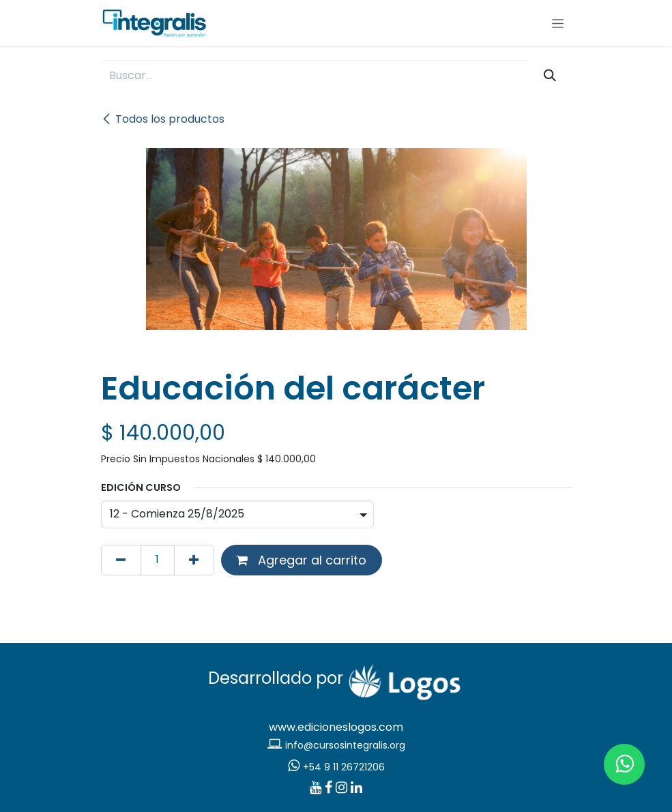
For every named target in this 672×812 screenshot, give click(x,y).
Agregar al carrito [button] (301, 560)
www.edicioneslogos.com (336, 727)
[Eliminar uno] (121, 560)
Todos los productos (163, 119)
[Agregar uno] (194, 560)
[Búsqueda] (550, 75)
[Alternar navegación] (558, 23)
